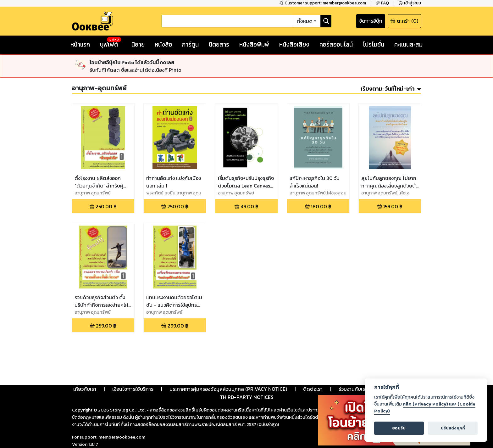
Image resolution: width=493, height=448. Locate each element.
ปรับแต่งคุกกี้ (453, 428)
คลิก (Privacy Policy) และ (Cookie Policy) (425, 407)
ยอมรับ (399, 428)
